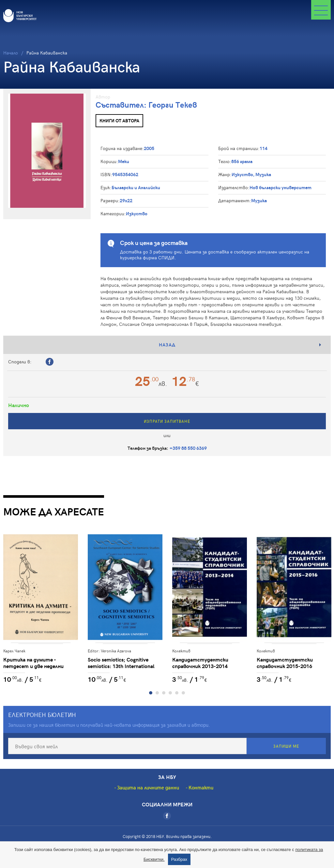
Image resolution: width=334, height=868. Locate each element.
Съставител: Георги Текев (146, 105)
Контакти (201, 787)
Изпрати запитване (167, 421)
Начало (11, 53)
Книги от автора (119, 121)
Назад (167, 345)
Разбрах (179, 859)
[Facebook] (167, 816)
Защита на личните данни (148, 787)
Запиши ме (286, 746)
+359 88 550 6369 (188, 448)
